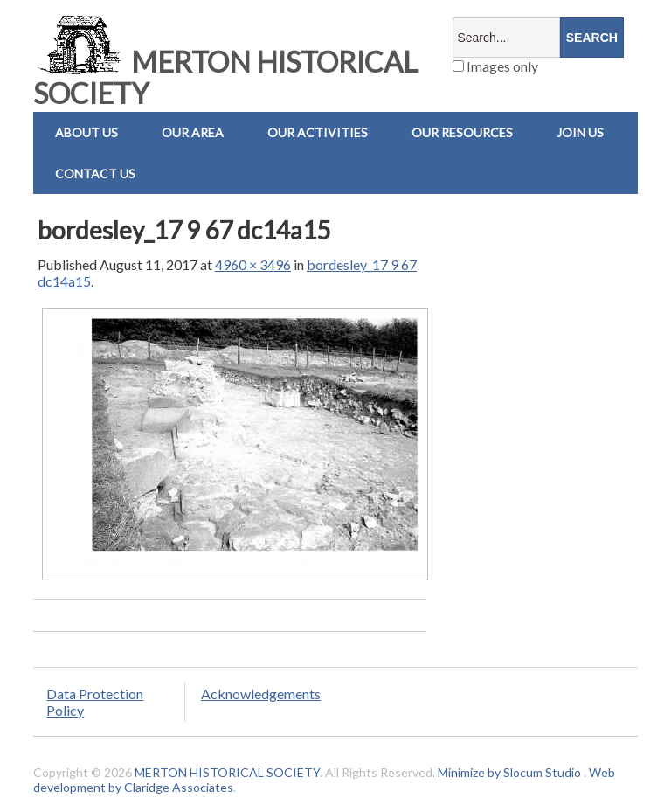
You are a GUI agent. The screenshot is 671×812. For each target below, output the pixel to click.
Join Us (580, 132)
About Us (86, 132)
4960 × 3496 (253, 264)
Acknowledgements (261, 694)
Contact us (95, 174)
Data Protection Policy (95, 702)
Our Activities (318, 132)
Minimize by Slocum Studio (509, 772)
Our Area (193, 132)
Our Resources (462, 132)
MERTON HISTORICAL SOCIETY (225, 77)
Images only (495, 66)
